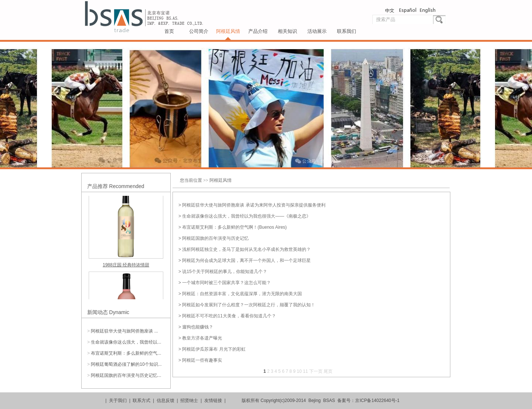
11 (305, 371)
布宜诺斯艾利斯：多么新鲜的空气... (126, 353)
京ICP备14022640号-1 (377, 401)
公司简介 (199, 31)
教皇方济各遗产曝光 (202, 338)
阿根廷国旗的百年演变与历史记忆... (126, 375)
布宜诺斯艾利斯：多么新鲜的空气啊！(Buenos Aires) (234, 227)
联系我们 (347, 31)
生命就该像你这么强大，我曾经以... (126, 342)
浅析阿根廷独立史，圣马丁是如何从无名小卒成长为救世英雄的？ (246, 249)
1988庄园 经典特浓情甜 (126, 266)
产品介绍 (258, 31)
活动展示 (317, 31)
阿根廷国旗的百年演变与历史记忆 (215, 238)
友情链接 (213, 401)
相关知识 (287, 31)
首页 (169, 31)
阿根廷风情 (228, 31)
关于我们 (118, 401)
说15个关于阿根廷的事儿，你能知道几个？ (224, 272)
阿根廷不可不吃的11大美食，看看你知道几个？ (229, 316)
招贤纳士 (189, 401)
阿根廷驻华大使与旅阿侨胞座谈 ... (124, 331)
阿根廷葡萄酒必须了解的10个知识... (126, 364)
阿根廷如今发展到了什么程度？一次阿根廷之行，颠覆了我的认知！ (249, 305)
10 (299, 371)
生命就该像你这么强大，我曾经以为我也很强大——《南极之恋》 (246, 216)
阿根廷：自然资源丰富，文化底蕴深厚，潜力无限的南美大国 (242, 294)
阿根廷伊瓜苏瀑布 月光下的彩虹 (214, 349)
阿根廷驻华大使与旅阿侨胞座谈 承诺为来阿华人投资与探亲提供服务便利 (254, 205)
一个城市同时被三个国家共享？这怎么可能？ (226, 283)
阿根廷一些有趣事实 (202, 360)
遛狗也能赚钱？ (198, 327)
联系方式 (141, 401)
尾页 (328, 371)
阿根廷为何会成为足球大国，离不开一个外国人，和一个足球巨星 (246, 260)
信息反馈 (166, 401)
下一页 (316, 371)
